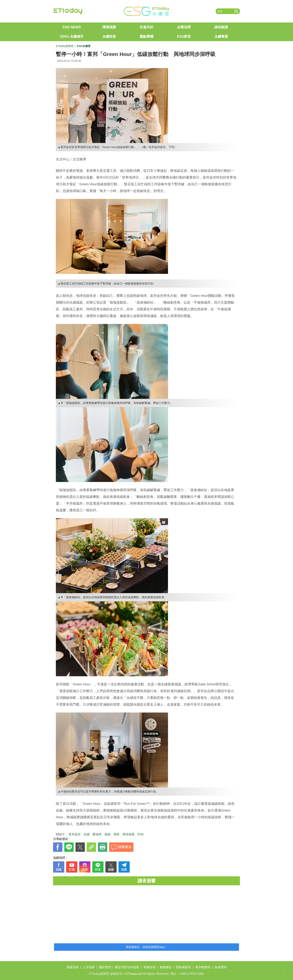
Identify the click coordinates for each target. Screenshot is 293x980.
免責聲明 (220, 967)
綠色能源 (221, 27)
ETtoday (68, 11)
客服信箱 (149, 967)
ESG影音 (184, 36)
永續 (87, 834)
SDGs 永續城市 (72, 36)
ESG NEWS (72, 27)
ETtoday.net (134, 974)
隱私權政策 (183, 967)
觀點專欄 (146, 36)
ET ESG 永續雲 (146, 11)
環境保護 (109, 27)
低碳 (107, 834)
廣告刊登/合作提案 (127, 967)
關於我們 (105, 967)
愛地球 (97, 834)
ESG (141, 834)
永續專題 (221, 36)
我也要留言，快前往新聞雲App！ (146, 947)
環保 (116, 834)
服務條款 (166, 967)
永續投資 (109, 36)
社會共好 (146, 27)
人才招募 (89, 967)
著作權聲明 (203, 967)
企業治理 (184, 27)
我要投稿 (73, 967)
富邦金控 (75, 834)
